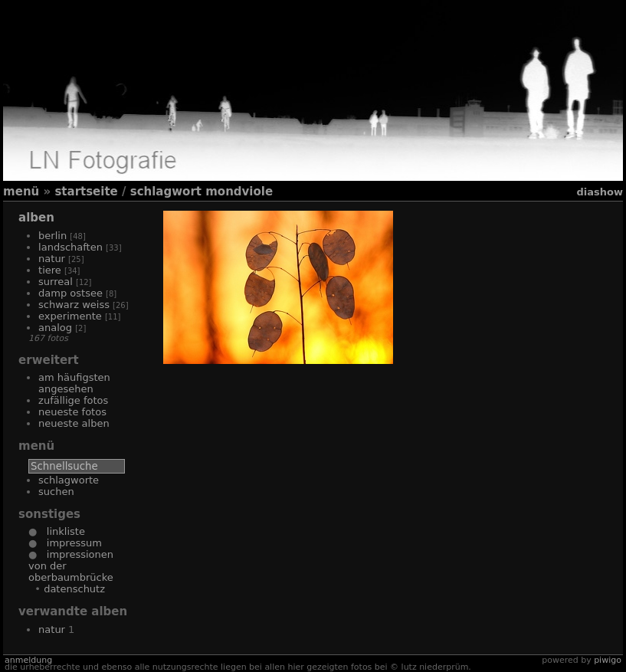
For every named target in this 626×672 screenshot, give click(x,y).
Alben (36, 218)
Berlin (52, 236)
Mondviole (239, 192)
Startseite (86, 192)
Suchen (56, 492)
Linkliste (61, 531)
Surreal (56, 282)
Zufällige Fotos (73, 400)
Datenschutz (74, 589)
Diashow (599, 192)
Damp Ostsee (70, 293)
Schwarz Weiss (74, 305)
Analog (55, 328)
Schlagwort (166, 192)
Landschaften (70, 247)
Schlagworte (69, 480)
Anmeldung (28, 660)
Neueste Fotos (72, 412)
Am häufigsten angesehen (74, 383)
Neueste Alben (74, 423)
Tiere (50, 270)
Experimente (70, 316)
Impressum (69, 543)
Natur (52, 259)
